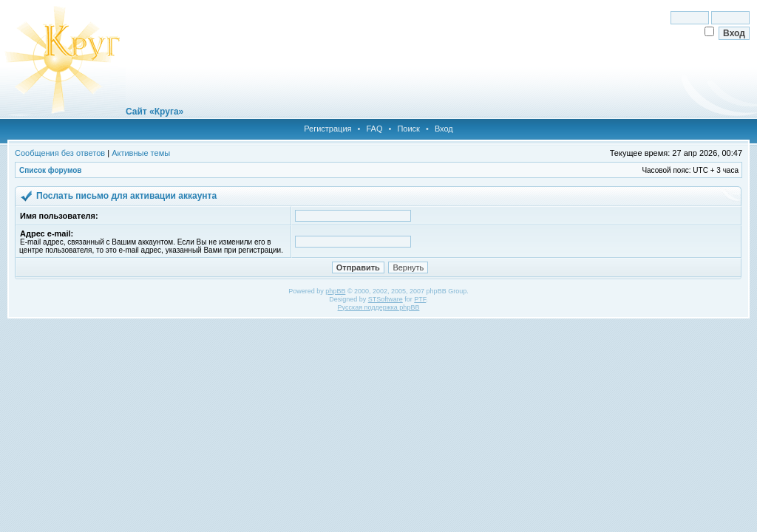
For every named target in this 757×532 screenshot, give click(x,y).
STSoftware (386, 299)
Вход (444, 129)
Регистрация (327, 129)
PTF (420, 299)
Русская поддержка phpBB (379, 307)
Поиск (408, 129)
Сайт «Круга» (155, 112)
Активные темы (141, 153)
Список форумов (51, 170)
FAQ (374, 129)
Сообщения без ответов (60, 153)
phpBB (335, 291)
